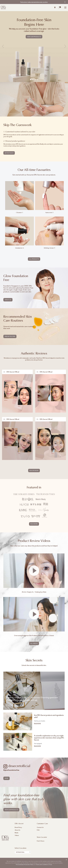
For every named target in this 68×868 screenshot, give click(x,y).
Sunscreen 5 (49, 213)
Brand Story (18, 827)
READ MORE (34, 524)
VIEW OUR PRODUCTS (34, 37)
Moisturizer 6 (20, 248)
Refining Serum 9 (49, 248)
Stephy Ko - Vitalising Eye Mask (34, 592)
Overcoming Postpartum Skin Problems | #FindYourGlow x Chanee (34, 635)
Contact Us (40, 827)
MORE (7, 778)
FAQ (38, 830)
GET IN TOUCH (9, 153)
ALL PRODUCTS (34, 259)
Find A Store (41, 841)
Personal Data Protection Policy (25, 864)
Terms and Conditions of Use (44, 864)
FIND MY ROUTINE (10, 336)
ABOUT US (8, 300)
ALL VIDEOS (34, 643)
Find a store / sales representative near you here (34, 2)
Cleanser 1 (20, 213)
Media (16, 833)
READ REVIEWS (34, 471)
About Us (17, 830)
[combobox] (23, 852)
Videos (17, 835)
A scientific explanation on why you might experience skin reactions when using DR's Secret (49, 738)
